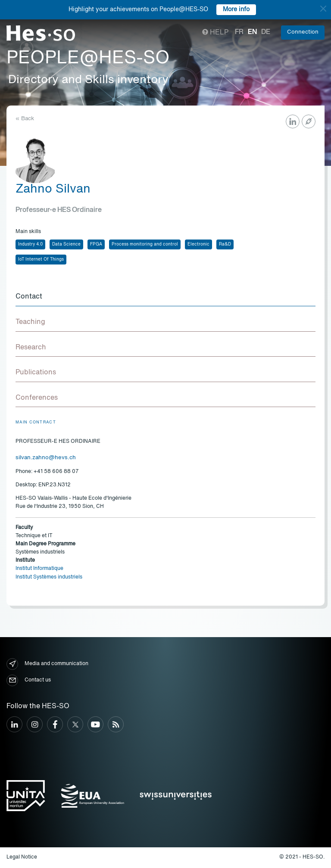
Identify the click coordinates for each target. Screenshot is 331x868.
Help (215, 33)
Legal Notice (22, 857)
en (252, 32)
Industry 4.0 (30, 244)
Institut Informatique (39, 569)
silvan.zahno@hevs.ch (46, 458)
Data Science (66, 244)
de (266, 32)
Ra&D (225, 244)
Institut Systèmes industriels (49, 577)
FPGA (96, 244)
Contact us (29, 680)
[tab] (165, 297)
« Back (25, 119)
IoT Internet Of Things (41, 259)
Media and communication (47, 664)
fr (239, 32)
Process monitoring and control (145, 244)
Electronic (198, 244)
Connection (303, 32)
